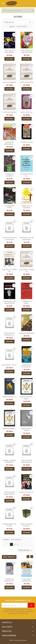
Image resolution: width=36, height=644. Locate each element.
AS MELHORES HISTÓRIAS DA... (27, 366)
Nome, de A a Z (18, 22)
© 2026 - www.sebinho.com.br (18, 640)
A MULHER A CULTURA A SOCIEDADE (10, 239)
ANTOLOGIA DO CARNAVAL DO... (10, 334)
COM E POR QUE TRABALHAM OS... (26, 461)
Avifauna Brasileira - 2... (10, 397)
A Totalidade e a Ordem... (27, 302)
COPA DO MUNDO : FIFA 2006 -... (27, 525)
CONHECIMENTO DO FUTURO (10, 525)
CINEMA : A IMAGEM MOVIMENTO (9, 461)
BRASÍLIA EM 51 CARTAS (26, 429)
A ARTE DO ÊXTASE (26, 112)
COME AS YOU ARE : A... (26, 492)
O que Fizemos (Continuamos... (27, 580)
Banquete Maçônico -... (9, 428)
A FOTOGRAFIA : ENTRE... (10, 207)
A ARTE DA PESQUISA (9, 82)
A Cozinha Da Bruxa (26, 142)
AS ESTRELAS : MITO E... (9, 365)
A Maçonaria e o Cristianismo (27, 207)
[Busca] (18, 11)
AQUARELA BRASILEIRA (27, 333)
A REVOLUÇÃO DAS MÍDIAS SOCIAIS (10, 302)
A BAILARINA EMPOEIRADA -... (9, 143)
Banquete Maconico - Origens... (26, 398)
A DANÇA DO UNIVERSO (10, 175)
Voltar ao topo (25, 550)
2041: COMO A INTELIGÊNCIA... (10, 51)
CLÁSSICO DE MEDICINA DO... (10, 580)
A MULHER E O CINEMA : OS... (10, 270)
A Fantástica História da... (26, 175)
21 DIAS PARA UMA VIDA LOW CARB (26, 51)
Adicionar (9, 59)
